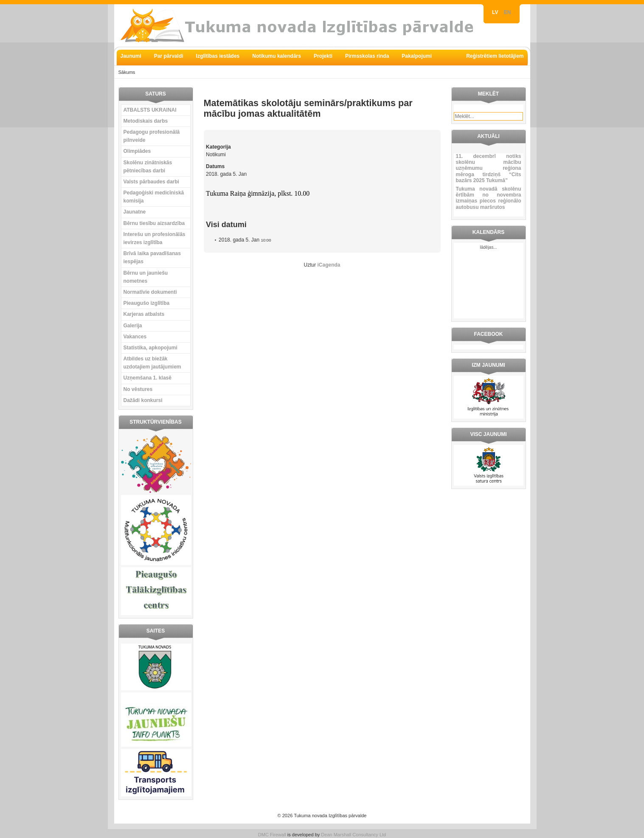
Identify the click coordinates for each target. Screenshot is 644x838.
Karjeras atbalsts (144, 314)
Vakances (135, 337)
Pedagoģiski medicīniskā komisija (154, 197)
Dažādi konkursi (143, 400)
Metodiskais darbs (146, 121)
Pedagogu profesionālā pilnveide (152, 136)
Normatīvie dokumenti (150, 292)
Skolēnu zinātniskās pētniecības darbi (148, 167)
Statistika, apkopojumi (150, 348)
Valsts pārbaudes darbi (151, 182)
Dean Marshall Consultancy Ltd (353, 835)
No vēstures (138, 389)
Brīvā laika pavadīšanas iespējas (152, 257)
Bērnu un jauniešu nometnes (146, 277)
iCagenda (329, 265)
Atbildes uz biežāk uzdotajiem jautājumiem (152, 363)
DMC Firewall (272, 835)
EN (508, 12)
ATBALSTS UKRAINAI (150, 110)
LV (496, 12)
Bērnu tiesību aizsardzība (154, 223)
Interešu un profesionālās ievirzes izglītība (155, 238)
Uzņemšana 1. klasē (148, 378)
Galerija (133, 326)
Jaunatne (135, 212)
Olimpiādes (137, 151)
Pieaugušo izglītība (147, 303)
